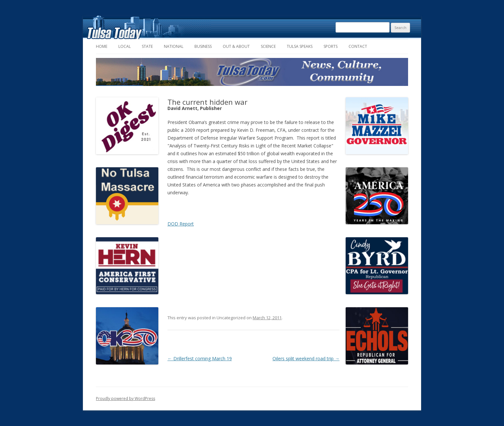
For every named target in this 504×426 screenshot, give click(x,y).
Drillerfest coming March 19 (200, 358)
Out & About (236, 46)
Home (102, 46)
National (174, 46)
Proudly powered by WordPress (126, 399)
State (147, 46)
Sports (331, 46)
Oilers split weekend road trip (306, 358)
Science (268, 46)
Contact (358, 46)
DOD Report (181, 224)
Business (203, 46)
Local (125, 46)
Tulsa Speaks (300, 46)
